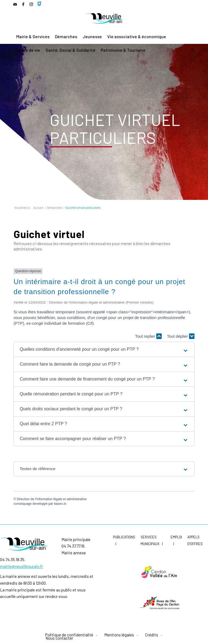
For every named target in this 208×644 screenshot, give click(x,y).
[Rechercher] (192, 50)
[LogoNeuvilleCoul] (104, 19)
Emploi (176, 537)
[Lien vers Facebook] (23, 4)
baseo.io (60, 504)
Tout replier (148, 336)
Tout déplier (181, 336)
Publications (124, 537)
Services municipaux (150, 540)
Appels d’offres (195, 540)
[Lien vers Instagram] (31, 4)
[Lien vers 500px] (40, 4)
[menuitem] (33, 37)
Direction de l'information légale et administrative (52, 499)
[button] (104, 349)
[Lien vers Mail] (15, 4)
